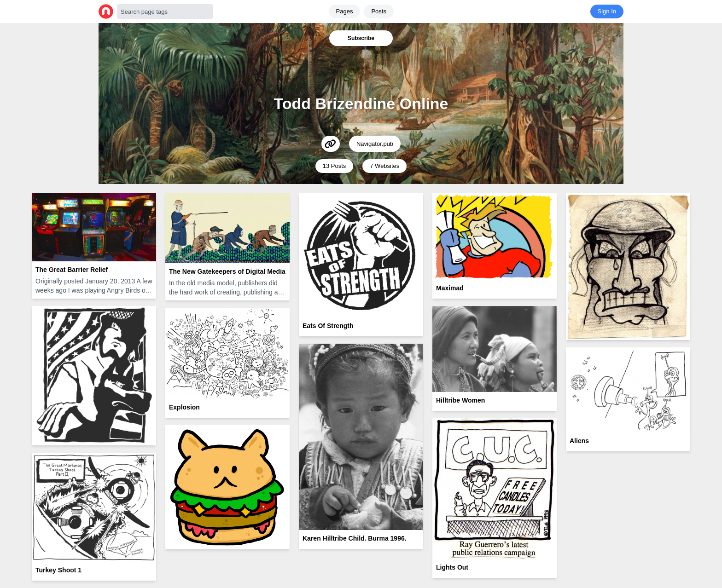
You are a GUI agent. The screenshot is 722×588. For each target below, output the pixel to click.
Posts (379, 11)
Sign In (607, 11)
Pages (345, 11)
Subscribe (361, 38)
